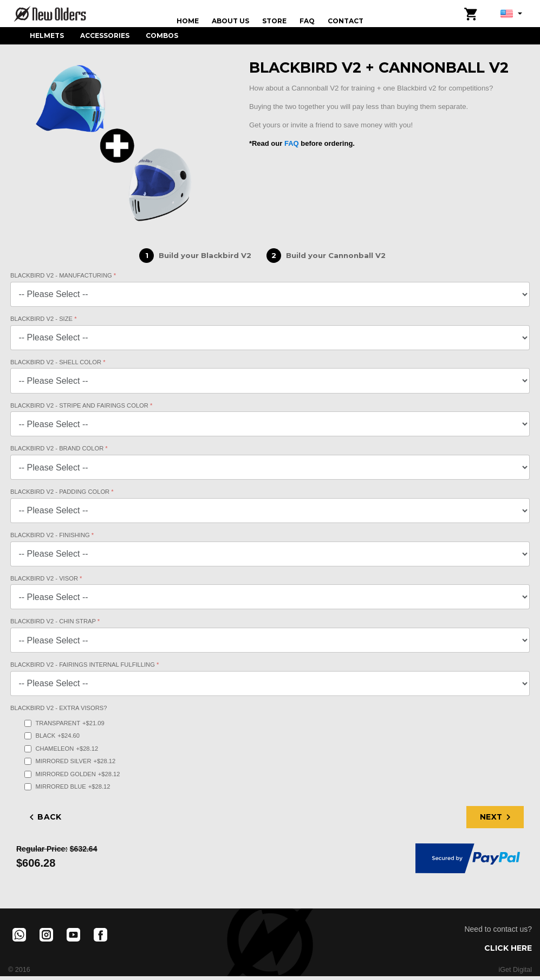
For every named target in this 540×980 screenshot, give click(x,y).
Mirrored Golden (72, 774)
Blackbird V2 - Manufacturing (62, 275)
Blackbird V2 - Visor (45, 578)
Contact (346, 21)
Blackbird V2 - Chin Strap (54, 621)
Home (188, 21)
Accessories (105, 36)
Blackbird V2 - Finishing (51, 535)
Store (274, 21)
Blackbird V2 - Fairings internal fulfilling (83, 665)
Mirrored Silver (70, 761)
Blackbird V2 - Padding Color (61, 492)
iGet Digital (515, 970)
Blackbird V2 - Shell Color (57, 362)
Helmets (47, 36)
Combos (162, 36)
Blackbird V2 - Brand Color (58, 448)
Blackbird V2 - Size (42, 319)
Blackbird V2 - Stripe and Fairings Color (80, 405)
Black (52, 736)
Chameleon (61, 749)
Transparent (64, 723)
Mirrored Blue (67, 787)
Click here (508, 948)
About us (230, 21)
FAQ (307, 21)
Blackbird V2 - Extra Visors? (58, 708)
